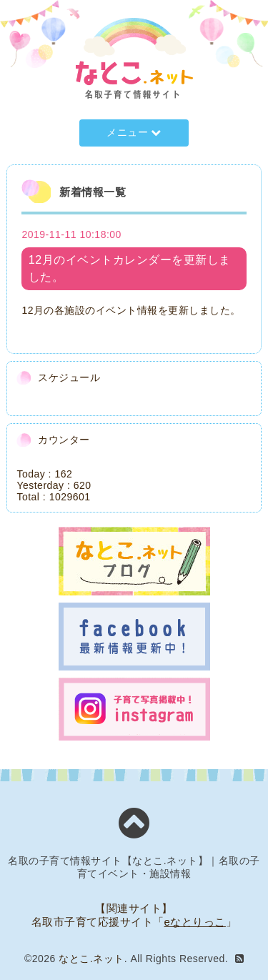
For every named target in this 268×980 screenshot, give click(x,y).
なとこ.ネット (91, 959)
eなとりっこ (195, 922)
